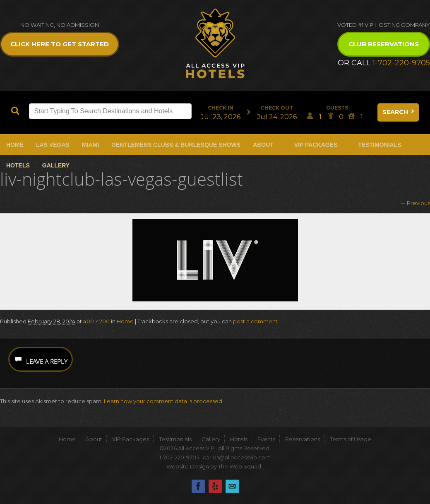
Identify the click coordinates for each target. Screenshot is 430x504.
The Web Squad (240, 466)
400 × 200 (96, 321)
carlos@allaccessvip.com (237, 457)
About (263, 145)
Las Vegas (53, 145)
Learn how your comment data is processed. (164, 401)
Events (266, 439)
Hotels (18, 165)
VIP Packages (316, 145)
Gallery (56, 165)
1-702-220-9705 (401, 63)
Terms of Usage (351, 439)
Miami (90, 145)
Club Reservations (384, 44)
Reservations (303, 439)
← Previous (415, 203)
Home (15, 145)
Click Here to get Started (60, 44)
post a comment (255, 321)
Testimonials (380, 145)
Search (399, 112)
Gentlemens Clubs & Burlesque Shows (176, 145)
